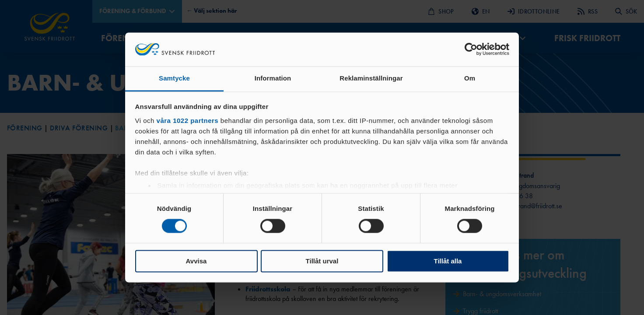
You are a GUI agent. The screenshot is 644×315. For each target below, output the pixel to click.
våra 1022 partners (188, 121)
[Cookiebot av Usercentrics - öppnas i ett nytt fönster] (471, 49)
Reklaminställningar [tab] (371, 78)
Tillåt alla (448, 261)
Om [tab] (470, 78)
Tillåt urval (322, 261)
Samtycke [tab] (174, 78)
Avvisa (196, 261)
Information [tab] (273, 78)
